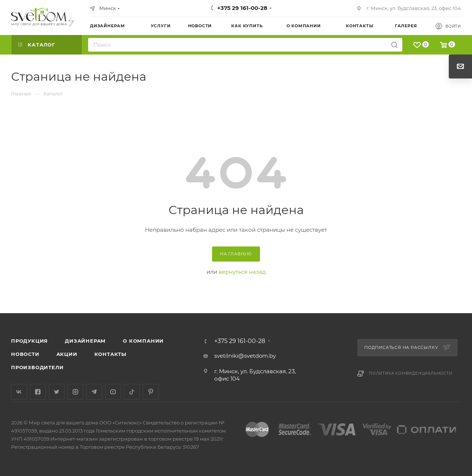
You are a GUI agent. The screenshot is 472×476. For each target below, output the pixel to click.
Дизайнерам (85, 341)
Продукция (29, 341)
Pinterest (151, 392)
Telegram (94, 392)
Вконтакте (19, 392)
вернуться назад (242, 272)
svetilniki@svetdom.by (245, 356)
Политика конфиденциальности (411, 373)
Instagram (75, 392)
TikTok (132, 392)
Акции (67, 354)
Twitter (57, 392)
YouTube (113, 392)
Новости (25, 354)
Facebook (38, 392)
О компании (143, 341)
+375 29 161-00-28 (242, 8)
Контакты (110, 354)
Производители (37, 367)
